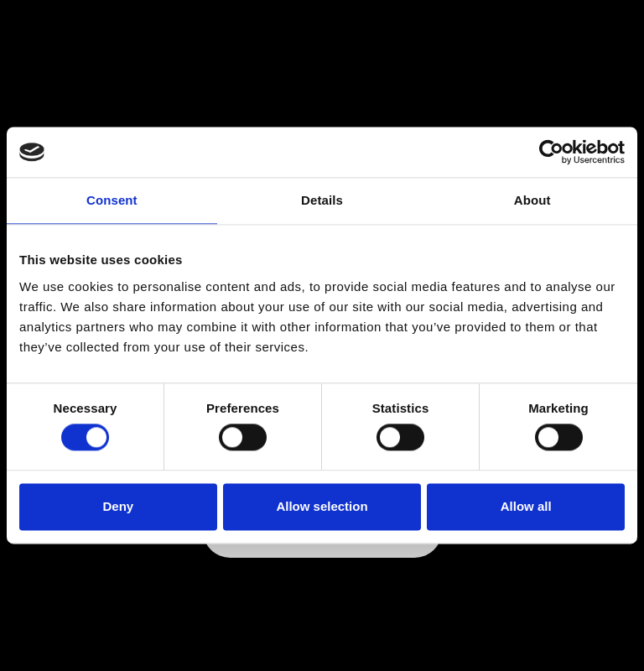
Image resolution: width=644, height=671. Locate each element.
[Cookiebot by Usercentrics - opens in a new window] (551, 152)
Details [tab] (322, 200)
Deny (118, 506)
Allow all (526, 506)
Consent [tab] (112, 200)
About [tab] (532, 200)
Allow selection (322, 506)
